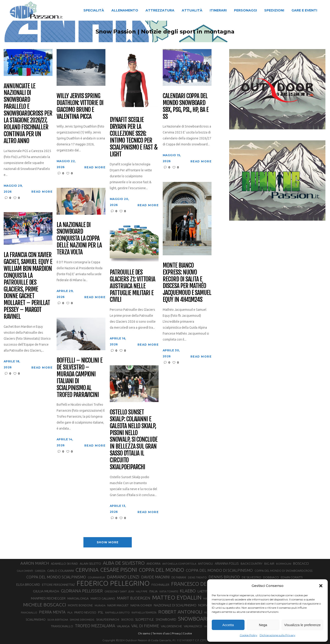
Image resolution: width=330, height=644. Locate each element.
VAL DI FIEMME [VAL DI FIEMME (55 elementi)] (145, 626)
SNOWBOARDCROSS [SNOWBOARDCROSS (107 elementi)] (202, 619)
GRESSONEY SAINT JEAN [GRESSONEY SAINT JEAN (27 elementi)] (119, 591)
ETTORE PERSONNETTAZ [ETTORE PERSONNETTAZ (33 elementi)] (58, 585)
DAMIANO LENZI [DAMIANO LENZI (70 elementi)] (123, 577)
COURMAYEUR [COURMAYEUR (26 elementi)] (96, 577)
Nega (263, 625)
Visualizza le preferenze (302, 625)
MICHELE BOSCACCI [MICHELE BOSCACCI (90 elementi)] (45, 605)
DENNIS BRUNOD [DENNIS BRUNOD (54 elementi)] (224, 577)
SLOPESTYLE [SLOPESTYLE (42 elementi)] (144, 619)
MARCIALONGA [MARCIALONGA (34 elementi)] (78, 598)
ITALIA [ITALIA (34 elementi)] (153, 591)
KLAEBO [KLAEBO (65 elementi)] (188, 591)
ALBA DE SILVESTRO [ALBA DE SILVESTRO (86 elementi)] (124, 563)
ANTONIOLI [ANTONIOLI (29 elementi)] (205, 564)
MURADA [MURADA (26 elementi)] (100, 605)
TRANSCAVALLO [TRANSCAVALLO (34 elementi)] (62, 626)
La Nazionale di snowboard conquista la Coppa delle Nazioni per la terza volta (79, 239)
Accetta (228, 625)
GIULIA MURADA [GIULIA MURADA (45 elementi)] (46, 591)
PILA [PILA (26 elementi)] (70, 613)
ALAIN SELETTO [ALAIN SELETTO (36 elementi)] (90, 563)
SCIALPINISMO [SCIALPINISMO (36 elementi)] (36, 619)
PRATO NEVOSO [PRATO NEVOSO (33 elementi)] (85, 612)
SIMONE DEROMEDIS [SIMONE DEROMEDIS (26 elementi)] (82, 620)
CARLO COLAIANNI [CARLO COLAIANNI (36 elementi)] (60, 571)
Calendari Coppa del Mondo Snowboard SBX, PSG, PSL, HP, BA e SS (186, 106)
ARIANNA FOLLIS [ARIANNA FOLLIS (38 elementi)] (227, 563)
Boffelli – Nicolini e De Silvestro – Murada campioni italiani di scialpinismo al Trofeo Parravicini (80, 378)
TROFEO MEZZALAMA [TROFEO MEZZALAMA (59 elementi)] (95, 626)
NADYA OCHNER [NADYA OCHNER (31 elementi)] (141, 605)
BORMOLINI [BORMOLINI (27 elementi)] (284, 564)
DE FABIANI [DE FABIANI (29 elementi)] (179, 577)
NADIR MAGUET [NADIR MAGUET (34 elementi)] (118, 605)
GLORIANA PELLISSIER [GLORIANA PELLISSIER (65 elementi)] (82, 591)
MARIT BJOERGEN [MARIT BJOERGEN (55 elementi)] (134, 598)
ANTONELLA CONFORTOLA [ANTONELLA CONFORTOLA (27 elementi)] (179, 564)
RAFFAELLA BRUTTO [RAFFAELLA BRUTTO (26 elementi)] (117, 613)
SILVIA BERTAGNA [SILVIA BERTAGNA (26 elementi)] (58, 620)
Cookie (187, 633)
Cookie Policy (249, 635)
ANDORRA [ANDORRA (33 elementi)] (153, 563)
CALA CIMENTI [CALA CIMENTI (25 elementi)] (25, 571)
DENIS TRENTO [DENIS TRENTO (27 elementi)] (197, 577)
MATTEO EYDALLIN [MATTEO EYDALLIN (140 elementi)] (177, 597)
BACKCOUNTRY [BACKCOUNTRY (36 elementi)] (252, 563)
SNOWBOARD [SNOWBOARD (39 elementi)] (166, 619)
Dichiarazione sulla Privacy (278, 635)
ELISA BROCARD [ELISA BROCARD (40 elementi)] (28, 584)
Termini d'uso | (162, 633)
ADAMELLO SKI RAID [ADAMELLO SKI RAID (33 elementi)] (64, 563)
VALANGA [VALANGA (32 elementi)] (123, 626)
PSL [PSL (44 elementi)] (101, 612)
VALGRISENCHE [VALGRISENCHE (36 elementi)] (171, 626)
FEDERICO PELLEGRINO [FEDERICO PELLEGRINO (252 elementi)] (113, 583)
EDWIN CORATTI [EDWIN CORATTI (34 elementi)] (292, 577)
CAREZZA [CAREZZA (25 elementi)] (40, 571)
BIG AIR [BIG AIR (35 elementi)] (269, 563)
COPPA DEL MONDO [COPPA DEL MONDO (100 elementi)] (161, 570)
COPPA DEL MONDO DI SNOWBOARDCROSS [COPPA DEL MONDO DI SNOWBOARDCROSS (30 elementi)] (283, 571)
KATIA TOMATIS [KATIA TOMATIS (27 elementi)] (169, 591)
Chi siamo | (145, 633)
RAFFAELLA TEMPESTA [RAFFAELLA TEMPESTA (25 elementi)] (144, 613)
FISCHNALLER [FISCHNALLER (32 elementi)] (160, 585)
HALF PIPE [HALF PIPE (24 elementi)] (142, 591)
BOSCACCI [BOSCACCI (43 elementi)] (301, 563)
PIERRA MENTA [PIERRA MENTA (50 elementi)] (52, 612)
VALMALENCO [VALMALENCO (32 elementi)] (193, 626)
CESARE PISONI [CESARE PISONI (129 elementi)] (119, 570)
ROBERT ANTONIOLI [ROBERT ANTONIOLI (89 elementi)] (180, 612)
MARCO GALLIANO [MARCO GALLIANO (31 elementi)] (103, 598)
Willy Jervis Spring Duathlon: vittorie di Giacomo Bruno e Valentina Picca (80, 106)
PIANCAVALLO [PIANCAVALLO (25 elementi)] (29, 613)
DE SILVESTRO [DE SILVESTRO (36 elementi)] (252, 577)
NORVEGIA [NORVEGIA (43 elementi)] (206, 605)
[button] (321, 586)
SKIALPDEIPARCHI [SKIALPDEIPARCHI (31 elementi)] (108, 619)
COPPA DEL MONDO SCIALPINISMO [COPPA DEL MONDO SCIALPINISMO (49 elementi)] (56, 577)
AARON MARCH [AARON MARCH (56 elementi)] (35, 563)
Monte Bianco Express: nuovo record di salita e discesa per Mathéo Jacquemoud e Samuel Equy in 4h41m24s (187, 283)
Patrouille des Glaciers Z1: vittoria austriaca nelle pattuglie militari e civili (132, 286)
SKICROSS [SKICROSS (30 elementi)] (127, 619)
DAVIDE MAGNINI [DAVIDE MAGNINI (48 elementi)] (155, 577)
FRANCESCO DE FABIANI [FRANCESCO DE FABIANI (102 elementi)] (199, 584)
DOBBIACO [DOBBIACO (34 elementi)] (271, 577)
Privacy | (177, 633)
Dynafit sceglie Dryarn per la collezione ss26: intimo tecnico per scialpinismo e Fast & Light (134, 137)
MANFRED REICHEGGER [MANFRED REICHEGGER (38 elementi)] (48, 598)
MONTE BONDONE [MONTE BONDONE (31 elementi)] (80, 605)
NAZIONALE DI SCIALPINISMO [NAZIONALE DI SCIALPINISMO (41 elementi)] (175, 605)
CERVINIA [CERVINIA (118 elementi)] (87, 570)
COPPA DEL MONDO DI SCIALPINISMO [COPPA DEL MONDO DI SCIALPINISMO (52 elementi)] (219, 570)
